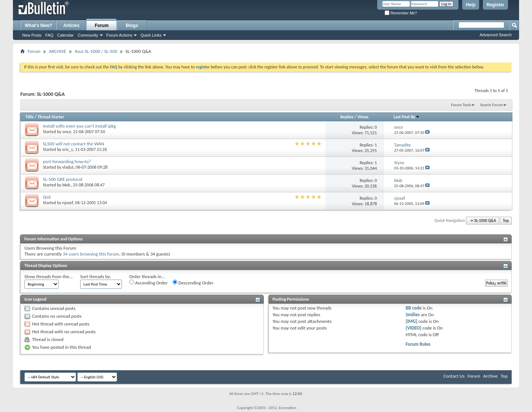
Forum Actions (119, 35)
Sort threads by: (96, 276)
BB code (414, 308)
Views (363, 117)
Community (88, 35)
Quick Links (151, 35)
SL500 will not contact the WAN (74, 144)
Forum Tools (461, 105)
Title (30, 117)
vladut (68, 167)
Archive (490, 376)
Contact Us (454, 376)
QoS (47, 197)
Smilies (413, 315)
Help (471, 5)
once (67, 132)
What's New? (38, 26)
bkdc (67, 185)
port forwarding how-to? (67, 161)
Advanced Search (496, 35)
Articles (71, 26)
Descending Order (193, 283)
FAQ (50, 35)
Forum (102, 26)
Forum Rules (418, 344)
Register (495, 5)
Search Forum (492, 105)
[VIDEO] (414, 328)
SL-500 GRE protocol (63, 179)
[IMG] (412, 321)
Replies (347, 117)
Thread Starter (51, 117)
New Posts (32, 35)
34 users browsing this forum (91, 254)
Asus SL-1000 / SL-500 (96, 51)
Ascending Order (149, 283)
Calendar (66, 35)
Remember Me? (401, 13)
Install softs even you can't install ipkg (79, 126)
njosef (68, 203)
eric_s (68, 149)
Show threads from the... (49, 276)
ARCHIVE (57, 51)
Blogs (132, 26)
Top (506, 221)
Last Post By (407, 117)
